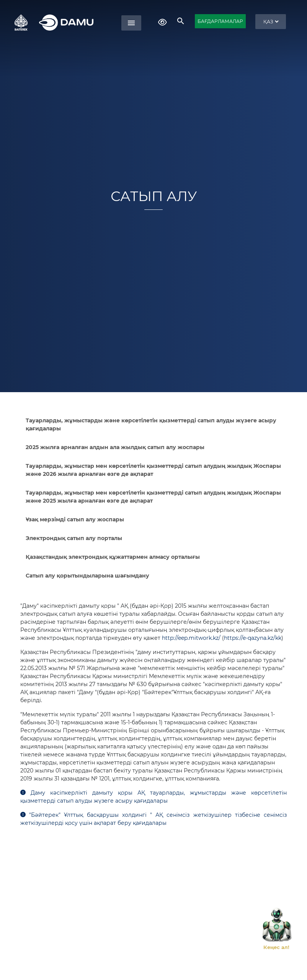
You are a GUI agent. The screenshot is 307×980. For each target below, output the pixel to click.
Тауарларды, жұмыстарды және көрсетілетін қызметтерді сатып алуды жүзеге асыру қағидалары (151, 424)
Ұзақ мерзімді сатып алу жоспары (75, 519)
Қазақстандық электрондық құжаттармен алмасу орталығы (113, 557)
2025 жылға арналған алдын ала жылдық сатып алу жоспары (115, 447)
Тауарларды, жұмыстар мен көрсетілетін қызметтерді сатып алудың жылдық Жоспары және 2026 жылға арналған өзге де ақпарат (153, 470)
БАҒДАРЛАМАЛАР (220, 21)
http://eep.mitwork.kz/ (191, 638)
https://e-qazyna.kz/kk (253, 638)
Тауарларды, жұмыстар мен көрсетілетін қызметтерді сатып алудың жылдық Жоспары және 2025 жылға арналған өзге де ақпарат (153, 497)
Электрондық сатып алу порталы (74, 538)
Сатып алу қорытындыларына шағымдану (87, 576)
